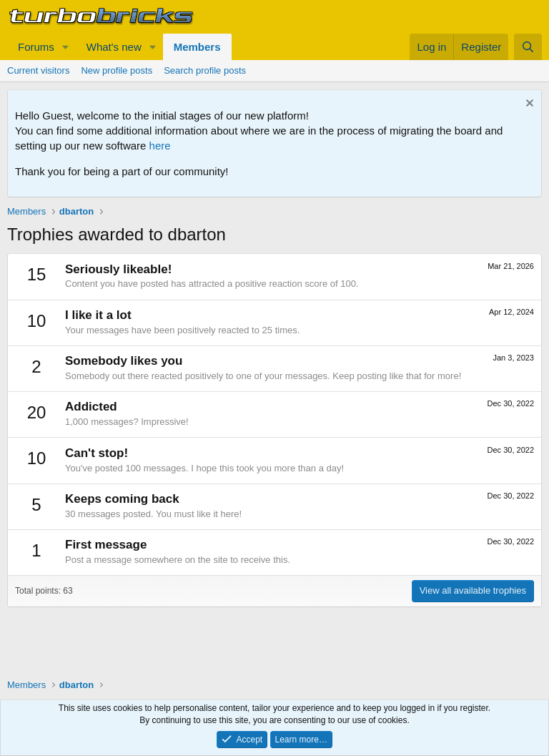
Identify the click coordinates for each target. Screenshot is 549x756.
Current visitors (38, 70)
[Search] (528, 47)
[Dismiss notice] (528, 105)
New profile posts (117, 70)
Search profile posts (205, 70)
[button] (66, 47)
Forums (36, 47)
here (160, 146)
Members (197, 47)
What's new (114, 47)
